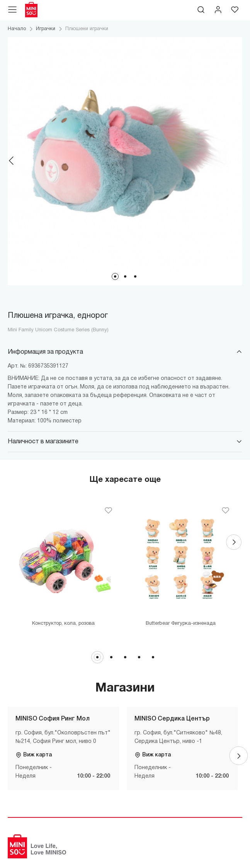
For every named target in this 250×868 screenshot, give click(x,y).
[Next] (238, 161)
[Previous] (12, 161)
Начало (17, 29)
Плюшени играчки (87, 29)
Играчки (46, 29)
